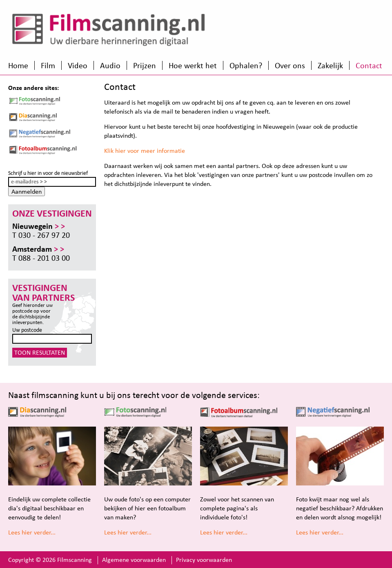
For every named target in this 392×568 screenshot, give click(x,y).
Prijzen (145, 65)
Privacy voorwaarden (204, 560)
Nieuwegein (39, 226)
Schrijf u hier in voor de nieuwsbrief (48, 173)
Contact (369, 65)
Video (78, 65)
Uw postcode (27, 330)
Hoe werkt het (193, 65)
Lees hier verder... (32, 532)
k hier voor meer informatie (148, 151)
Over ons (290, 65)
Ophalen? (246, 65)
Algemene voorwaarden (134, 560)
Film (48, 65)
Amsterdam (38, 249)
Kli (107, 151)
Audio (110, 65)
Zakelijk (330, 65)
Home (18, 65)
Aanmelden (27, 191)
